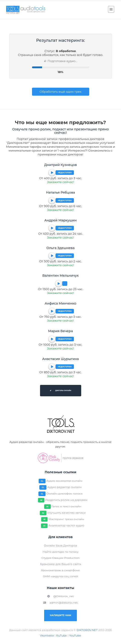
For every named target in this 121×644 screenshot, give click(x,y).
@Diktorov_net (60, 596)
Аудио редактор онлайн (64, 487)
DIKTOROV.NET (87, 630)
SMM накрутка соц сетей (60, 576)
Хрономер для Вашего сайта (60, 564)
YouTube (75, 635)
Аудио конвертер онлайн (65, 481)
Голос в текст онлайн (66, 506)
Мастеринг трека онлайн (66, 519)
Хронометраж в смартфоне (60, 570)
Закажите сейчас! (61, 182)
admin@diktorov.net (60, 603)
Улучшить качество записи (66, 513)
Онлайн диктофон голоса (64, 493)
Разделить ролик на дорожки (66, 500)
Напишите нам (60, 615)
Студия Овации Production (60, 558)
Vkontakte (47, 635)
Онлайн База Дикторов (60, 545)
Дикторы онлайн (61, 391)
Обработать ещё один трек (60, 92)
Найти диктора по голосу (60, 552)
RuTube (62, 635)
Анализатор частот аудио (66, 525)
